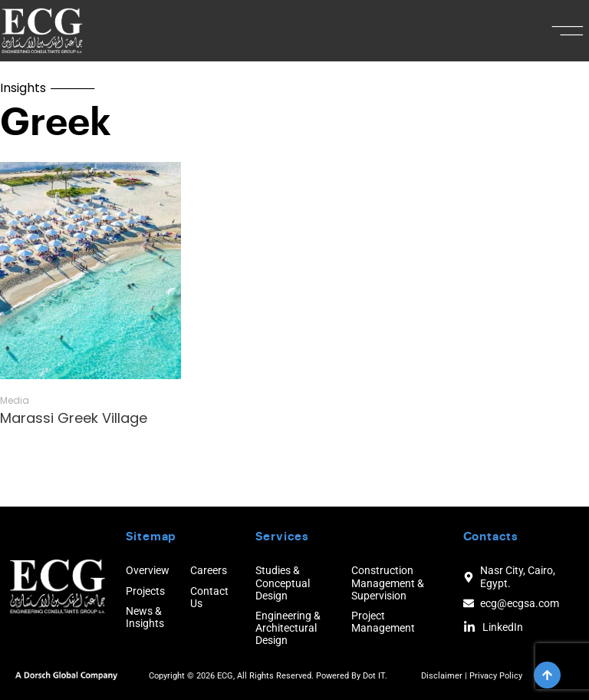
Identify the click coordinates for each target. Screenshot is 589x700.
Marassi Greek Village (74, 418)
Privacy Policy (496, 676)
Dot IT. (375, 676)
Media (15, 401)
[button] (568, 31)
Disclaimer (442, 676)
